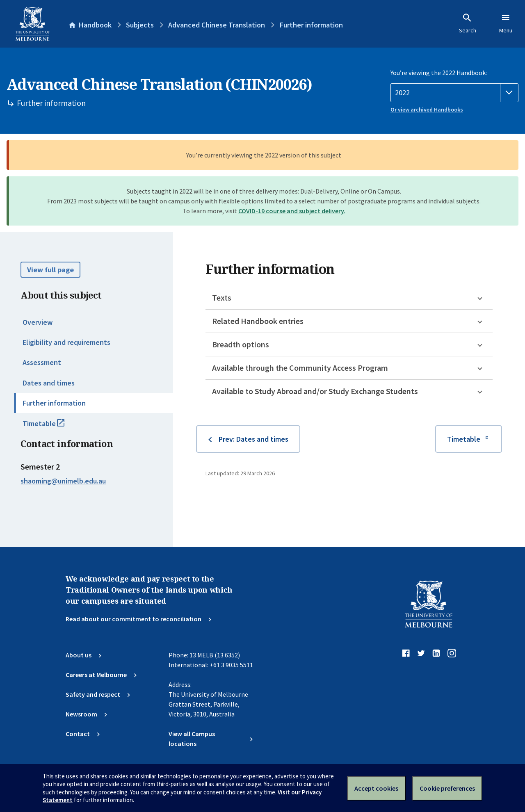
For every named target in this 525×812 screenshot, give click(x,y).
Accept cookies (376, 788)
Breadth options (241, 344)
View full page (50, 270)
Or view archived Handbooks (427, 109)
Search (468, 23)
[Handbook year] (454, 93)
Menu (506, 23)
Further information (54, 403)
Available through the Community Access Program (300, 368)
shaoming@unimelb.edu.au (63, 481)
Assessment (42, 362)
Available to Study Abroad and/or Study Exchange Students (315, 391)
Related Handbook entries (258, 321)
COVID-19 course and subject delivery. (292, 211)
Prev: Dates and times (253, 439)
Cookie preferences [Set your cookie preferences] (447, 788)
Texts (222, 298)
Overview (38, 322)
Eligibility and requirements (66, 342)
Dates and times (49, 383)
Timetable (52, 427)
